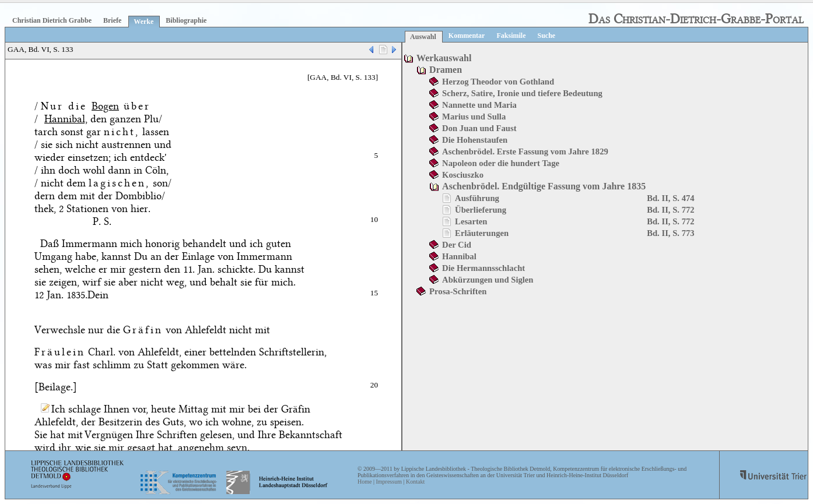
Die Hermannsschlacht (483, 268)
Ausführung (477, 198)
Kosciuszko (463, 175)
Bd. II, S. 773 (670, 233)
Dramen (446, 70)
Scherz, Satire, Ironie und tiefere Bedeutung (522, 93)
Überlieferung (481, 210)
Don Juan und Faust (479, 128)
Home (365, 482)
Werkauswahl (444, 58)
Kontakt (415, 482)
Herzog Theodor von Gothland (498, 82)
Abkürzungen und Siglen (488, 280)
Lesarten (471, 221)
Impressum (388, 482)
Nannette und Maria (479, 105)
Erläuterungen (482, 233)
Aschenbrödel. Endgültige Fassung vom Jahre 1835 (544, 186)
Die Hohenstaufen (475, 140)
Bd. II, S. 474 (670, 198)
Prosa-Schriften (458, 291)
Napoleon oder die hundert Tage (501, 163)
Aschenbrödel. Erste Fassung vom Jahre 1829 (525, 151)
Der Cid (457, 245)
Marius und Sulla (474, 117)
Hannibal (459, 256)
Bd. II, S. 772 (670, 210)
